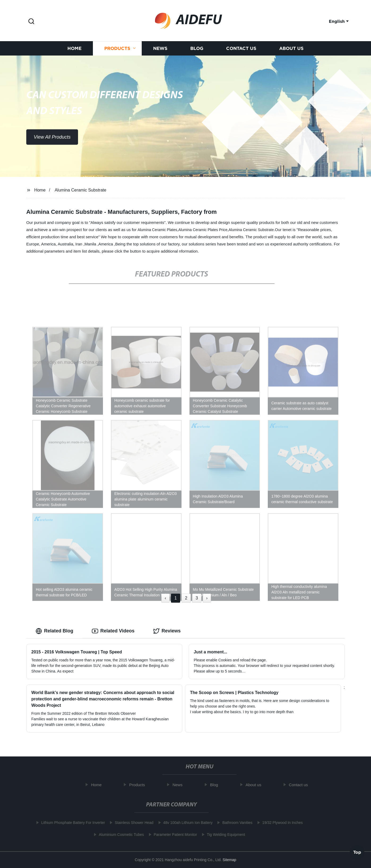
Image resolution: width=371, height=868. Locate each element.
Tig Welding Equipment (223, 835)
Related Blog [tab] (54, 631)
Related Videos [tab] (113, 631)
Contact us (241, 50)
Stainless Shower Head (131, 823)
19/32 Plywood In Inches (280, 823)
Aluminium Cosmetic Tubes (119, 835)
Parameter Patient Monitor (172, 835)
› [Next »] (207, 598)
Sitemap (229, 860)
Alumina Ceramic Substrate (81, 190)
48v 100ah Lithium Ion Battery (185, 823)
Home (74, 50)
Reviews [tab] (167, 631)
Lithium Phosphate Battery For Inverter (70, 823)
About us (291, 50)
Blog (197, 50)
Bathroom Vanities (234, 823)
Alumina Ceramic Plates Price (203, 230)
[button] (31, 22)
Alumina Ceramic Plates (157, 230)
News (160, 50)
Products (117, 50)
